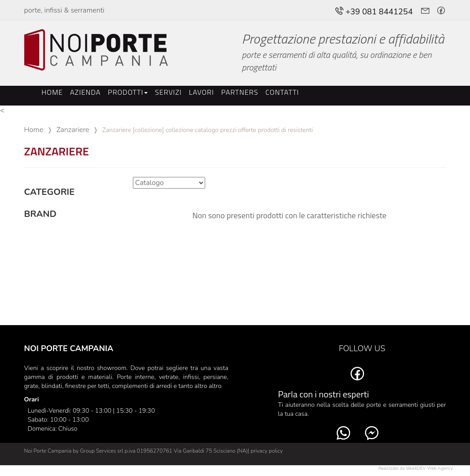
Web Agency (440, 468)
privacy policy (267, 451)
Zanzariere (72, 130)
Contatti (282, 92)
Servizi (168, 92)
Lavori (202, 92)
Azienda (85, 92)
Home (53, 92)
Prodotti (128, 92)
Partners (240, 92)
